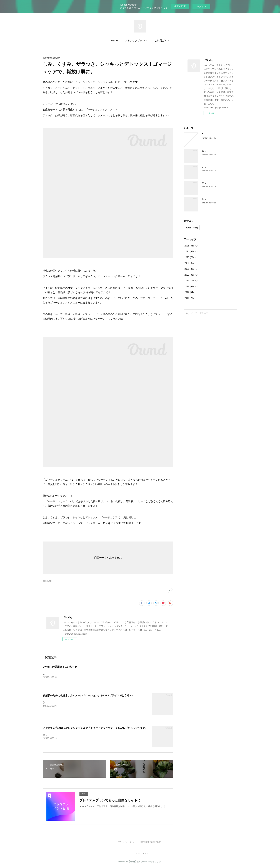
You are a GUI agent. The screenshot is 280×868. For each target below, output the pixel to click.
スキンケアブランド (136, 41)
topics (192, 228)
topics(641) (47, 581)
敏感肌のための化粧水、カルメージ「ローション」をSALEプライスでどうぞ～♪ (88, 696)
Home (114, 41)
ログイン (201, 6)
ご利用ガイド (162, 41)
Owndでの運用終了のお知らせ (60, 667)
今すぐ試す (180, 6)
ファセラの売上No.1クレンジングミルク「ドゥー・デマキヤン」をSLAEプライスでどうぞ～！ (96, 728)
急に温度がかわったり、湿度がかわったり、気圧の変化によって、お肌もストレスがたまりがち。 (90, 703)
